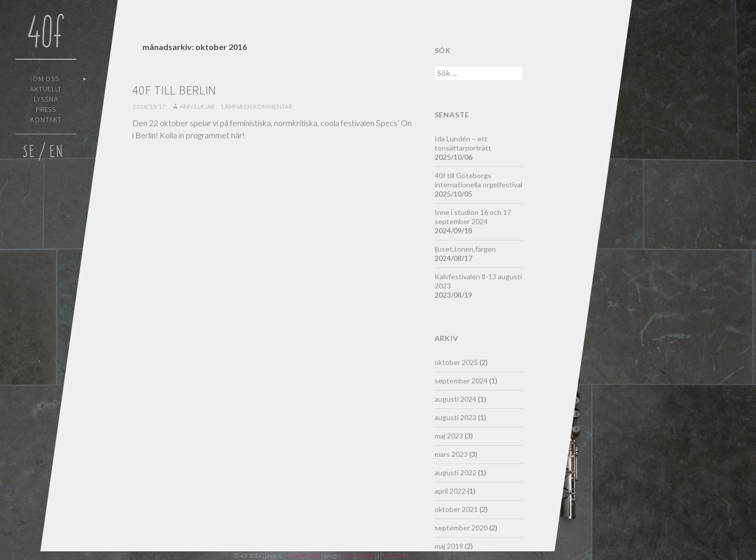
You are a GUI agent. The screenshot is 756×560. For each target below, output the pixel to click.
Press (46, 109)
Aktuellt (46, 89)
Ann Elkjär (197, 106)
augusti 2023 (456, 417)
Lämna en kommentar (257, 106)
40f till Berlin (174, 90)
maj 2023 (449, 436)
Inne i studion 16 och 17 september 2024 (473, 217)
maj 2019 (449, 546)
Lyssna (46, 99)
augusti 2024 (456, 399)
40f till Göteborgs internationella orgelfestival (478, 180)
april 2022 (450, 491)
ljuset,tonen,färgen (465, 249)
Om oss (46, 79)
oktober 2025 (456, 362)
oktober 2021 (456, 509)
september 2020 (461, 528)
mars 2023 (451, 454)
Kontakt (46, 119)
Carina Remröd (302, 556)
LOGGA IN (396, 556)
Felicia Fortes (359, 556)
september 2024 (461, 381)
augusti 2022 (456, 472)
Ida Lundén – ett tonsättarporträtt (463, 143)
